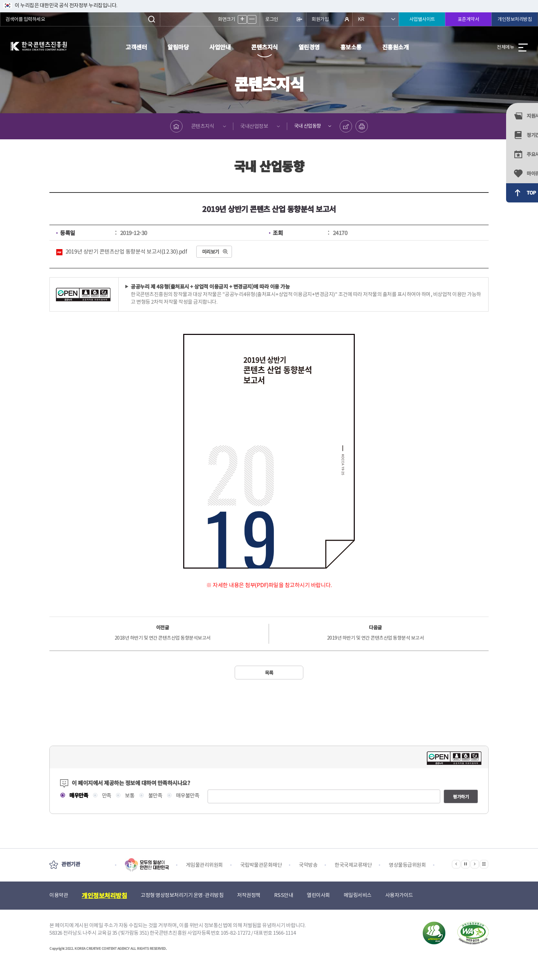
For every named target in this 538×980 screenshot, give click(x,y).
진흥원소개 (396, 47)
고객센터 (136, 47)
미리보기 (211, 252)
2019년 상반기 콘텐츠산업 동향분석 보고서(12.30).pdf (126, 252)
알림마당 (178, 47)
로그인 (272, 19)
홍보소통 (351, 47)
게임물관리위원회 (204, 877)
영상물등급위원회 (407, 877)
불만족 (158, 796)
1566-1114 (284, 945)
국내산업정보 (252, 126)
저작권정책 (249, 907)
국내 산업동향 (307, 126)
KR (361, 19)
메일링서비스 (358, 907)
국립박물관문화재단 (261, 877)
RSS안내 (284, 907)
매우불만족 (191, 796)
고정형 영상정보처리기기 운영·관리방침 (182, 907)
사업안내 (220, 47)
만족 (108, 796)
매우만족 (79, 795)
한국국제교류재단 (353, 877)
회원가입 (320, 19)
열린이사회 (318, 907)
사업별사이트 (422, 19)
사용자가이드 (399, 907)
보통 (132, 796)
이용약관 (59, 907)
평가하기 (461, 809)
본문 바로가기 (0, 0)
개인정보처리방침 (515, 19)
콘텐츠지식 (265, 47)
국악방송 (308, 877)
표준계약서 (469, 19)
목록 (269, 673)
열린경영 (309, 47)
